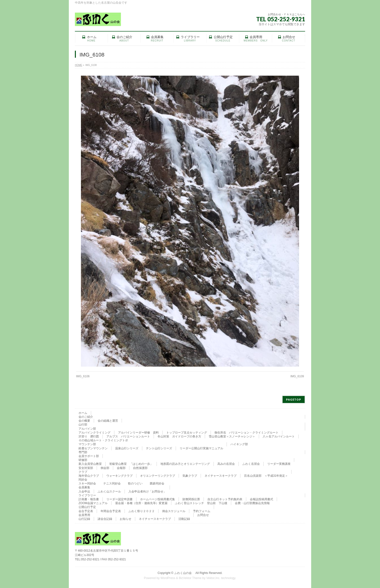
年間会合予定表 (111, 511)
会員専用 (84, 515)
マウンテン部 (87, 444)
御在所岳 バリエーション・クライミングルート (246, 433)
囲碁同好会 (157, 483)
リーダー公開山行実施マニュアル (201, 448)
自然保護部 (140, 468)
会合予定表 (86, 511)
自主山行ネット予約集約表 (225, 499)
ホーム (83, 413)
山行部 (83, 425)
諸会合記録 (105, 519)
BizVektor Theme (190, 578)
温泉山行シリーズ (127, 448)
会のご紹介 (86, 417)
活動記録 (184, 519)
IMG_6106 (83, 376)
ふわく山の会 (184, 573)
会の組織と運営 (108, 421)
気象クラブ (190, 476)
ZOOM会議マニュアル (93, 503)
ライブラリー (87, 495)
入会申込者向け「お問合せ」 (147, 491)
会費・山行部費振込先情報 (252, 503)
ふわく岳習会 (251, 464)
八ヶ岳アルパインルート (279, 436)
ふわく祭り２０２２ (142, 511)
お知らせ (126, 519)
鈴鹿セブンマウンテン (93, 448)
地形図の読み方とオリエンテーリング (185, 464)
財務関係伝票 (191, 499)
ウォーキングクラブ (119, 476)
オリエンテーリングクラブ (158, 476)
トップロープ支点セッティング (187, 433)
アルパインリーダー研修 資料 (138, 433)
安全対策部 (86, 468)
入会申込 (84, 491)
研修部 (83, 460)
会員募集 (84, 487)
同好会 (83, 480)
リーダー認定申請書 (119, 499)
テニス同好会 (112, 483)
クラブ (83, 472)
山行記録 (84, 519)
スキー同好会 (87, 483)
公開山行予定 (87, 507)
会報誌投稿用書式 (261, 499)
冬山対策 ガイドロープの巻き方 (179, 436)
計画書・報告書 (89, 499)
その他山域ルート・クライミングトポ (103, 440)
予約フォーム (202, 511)
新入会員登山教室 (90, 464)
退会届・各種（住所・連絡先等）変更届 (141, 503)
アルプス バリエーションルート (128, 436)
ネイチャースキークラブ (221, 476)
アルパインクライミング (95, 433)
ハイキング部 (239, 444)
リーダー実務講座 (279, 464)
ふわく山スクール (109, 491)
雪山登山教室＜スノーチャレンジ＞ (232, 436)
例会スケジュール (174, 511)
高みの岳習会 (226, 464)
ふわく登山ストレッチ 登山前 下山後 (201, 503)
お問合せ (203, 515)
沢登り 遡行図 (89, 436)
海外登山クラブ (89, 476)
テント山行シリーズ (159, 448)
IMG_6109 (297, 376)
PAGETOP (294, 399)
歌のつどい (135, 483)
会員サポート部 (89, 456)
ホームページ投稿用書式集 (158, 499)
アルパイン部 (87, 429)
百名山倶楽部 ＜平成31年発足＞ (266, 476)
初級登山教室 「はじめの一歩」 (131, 464)
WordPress (168, 578)
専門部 (83, 452)
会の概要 (84, 421)
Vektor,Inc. (213, 578)
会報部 (121, 468)
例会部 (105, 468)
